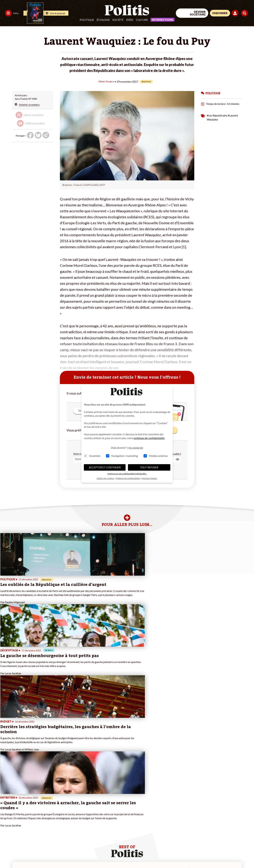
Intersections (163, 20)
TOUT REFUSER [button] (149, 467)
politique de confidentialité (149, 438)
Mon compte (48, 818)
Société (118, 20)
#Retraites (86, 811)
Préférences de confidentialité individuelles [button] (127, 474)
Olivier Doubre (106, 81)
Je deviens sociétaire (52, 804)
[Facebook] (205, 843)
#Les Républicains (217, 115)
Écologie (103, 20)
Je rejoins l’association (53, 811)
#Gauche (85, 808)
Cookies (135, 856)
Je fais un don (48, 801)
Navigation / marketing (122, 456)
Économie (26, 808)
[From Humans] (209, 851)
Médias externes (156, 456)
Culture (142, 20)
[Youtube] (226, 843)
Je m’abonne (47, 808)
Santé (24, 815)
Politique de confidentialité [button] (128, 478)
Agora (5, 801)
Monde (24, 801)
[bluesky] (215, 843)
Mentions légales (24, 856)
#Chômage (86, 815)
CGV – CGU (73, 856)
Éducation (26, 811)
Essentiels (92, 456)
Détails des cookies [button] (106, 478)
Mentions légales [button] (150, 478)
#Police (84, 804)
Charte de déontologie (50, 856)
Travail (24, 804)
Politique (87, 20)
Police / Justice (28, 818)
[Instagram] (236, 843)
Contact (6, 856)
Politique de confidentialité (98, 856)
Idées (130, 20)
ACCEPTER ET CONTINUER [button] (105, 467)
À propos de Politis (51, 815)
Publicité (122, 856)
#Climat (84, 801)
